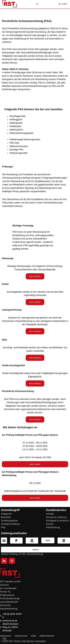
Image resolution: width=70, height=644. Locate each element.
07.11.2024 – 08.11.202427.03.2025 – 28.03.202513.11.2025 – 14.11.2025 (35, 446)
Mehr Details (35, 464)
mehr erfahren (35, 276)
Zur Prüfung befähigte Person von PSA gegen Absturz (30, 435)
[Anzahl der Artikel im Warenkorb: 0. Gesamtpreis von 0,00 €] (63, 4)
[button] (4, 639)
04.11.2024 (35, 483)
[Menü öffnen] (37, 4)
